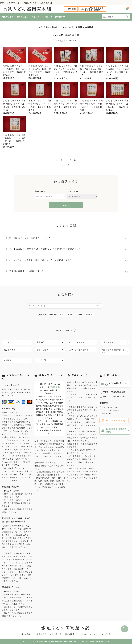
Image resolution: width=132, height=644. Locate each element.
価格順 (68, 35)
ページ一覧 (106, 634)
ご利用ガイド (40, 634)
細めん (62, 314)
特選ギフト (36, 17)
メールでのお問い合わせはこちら (115, 384)
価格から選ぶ (22, 17)
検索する (66, 205)
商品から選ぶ (8, 17)
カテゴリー (73, 191)
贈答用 (70, 314)
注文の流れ (26, 634)
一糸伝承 (79, 314)
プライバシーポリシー (88, 634)
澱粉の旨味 (53, 314)
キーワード (40, 191)
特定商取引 (70, 634)
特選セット (90, 314)
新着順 (76, 35)
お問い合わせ (59, 17)
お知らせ (48, 17)
